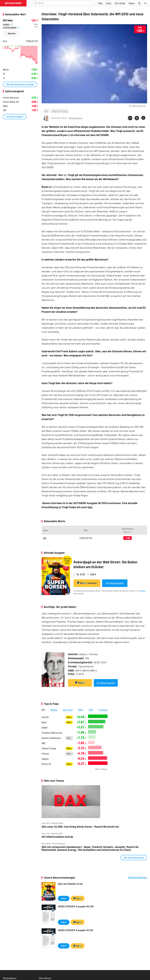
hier (90, 507)
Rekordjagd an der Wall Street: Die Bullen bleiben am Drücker (105, 564)
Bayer (44, 722)
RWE (44, 743)
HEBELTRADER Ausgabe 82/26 (76, 906)
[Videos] (131, 3)
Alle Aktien (45, 978)
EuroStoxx (103, 710)
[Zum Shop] (100, 3)
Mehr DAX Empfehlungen (134, 857)
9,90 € (64, 922)
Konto (143, 591)
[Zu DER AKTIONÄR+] (120, 3)
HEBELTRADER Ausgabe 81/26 (75, 930)
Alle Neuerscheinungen (138, 877)
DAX (46, 111)
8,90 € (64, 898)
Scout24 (45, 717)
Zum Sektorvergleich (15, 117)
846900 (8, 24)
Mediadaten (10, 978)
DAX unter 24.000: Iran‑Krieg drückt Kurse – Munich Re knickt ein (80, 827)
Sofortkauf (87, 583)
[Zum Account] (109, 3)
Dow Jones (68, 710)
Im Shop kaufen (115, 583)
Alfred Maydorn (76, 118)
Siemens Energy (49, 748)
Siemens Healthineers (51, 738)
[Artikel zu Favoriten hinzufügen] (143, 118)
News (69, 717)
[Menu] (146, 3)
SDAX (91, 710)
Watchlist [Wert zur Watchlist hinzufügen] (12, 33)
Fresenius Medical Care (52, 733)
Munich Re (46, 764)
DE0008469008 (11, 27)
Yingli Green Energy (59, 111)
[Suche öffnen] (36, 3)
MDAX (81, 710)
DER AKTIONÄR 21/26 (70, 884)
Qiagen (45, 727)
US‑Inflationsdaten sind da (57, 837)
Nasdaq (54, 710)
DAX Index (8, 20)
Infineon (45, 754)
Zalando (45, 759)
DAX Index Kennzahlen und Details (20, 84)
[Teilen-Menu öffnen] (130, 118)
